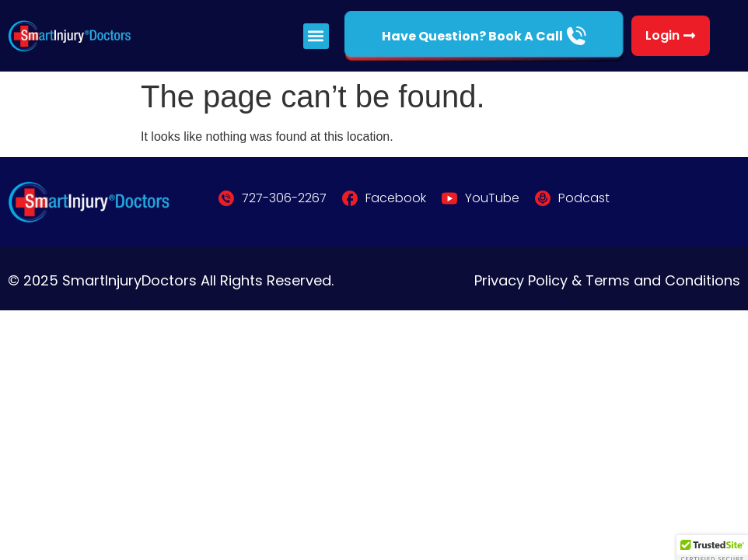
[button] (316, 36)
